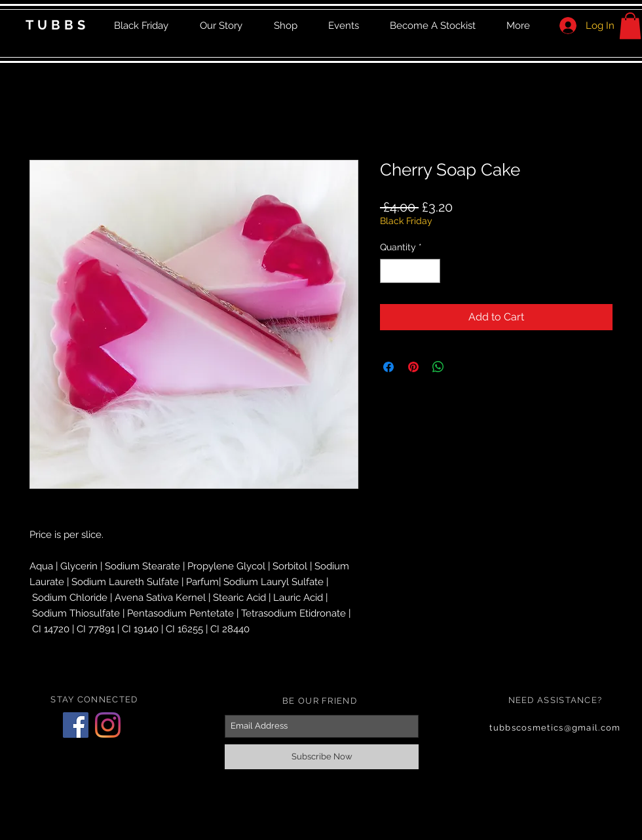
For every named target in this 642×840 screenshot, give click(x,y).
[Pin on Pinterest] (413, 367)
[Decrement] (390, 271)
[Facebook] (76, 725)
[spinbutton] (410, 271)
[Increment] (430, 271)
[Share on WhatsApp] (438, 367)
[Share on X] (463, 367)
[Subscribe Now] (322, 757)
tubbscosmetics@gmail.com (555, 728)
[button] (630, 26)
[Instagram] (108, 725)
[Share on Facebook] (388, 367)
